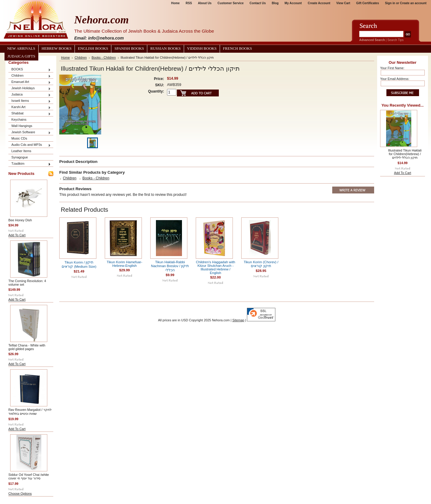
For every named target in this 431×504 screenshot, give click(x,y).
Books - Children (104, 57)
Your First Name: (392, 68)
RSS (189, 3)
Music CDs (19, 138)
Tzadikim (30, 164)
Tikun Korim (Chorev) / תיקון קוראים (261, 264)
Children (30, 76)
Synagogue (20, 157)
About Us (205, 3)
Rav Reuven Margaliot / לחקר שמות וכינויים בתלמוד (30, 412)
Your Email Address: (395, 79)
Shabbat (30, 114)
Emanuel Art (30, 82)
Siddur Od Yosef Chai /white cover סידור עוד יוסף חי (29, 476)
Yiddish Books (202, 49)
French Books (237, 49)
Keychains (19, 119)
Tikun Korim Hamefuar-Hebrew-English (125, 264)
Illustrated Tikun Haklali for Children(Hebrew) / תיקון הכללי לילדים (405, 154)
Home (175, 3)
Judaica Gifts (21, 56)
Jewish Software (30, 133)
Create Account (319, 3)
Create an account (413, 3)
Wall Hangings (22, 126)
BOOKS (30, 70)
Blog (275, 3)
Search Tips (395, 40)
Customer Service (231, 3)
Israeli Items (30, 101)
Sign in (390, 3)
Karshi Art (30, 107)
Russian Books (165, 49)
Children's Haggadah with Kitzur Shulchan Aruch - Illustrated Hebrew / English (215, 267)
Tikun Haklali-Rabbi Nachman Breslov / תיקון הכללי (170, 266)
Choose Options (20, 494)
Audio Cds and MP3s (30, 145)
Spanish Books (129, 49)
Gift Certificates (368, 3)
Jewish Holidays (30, 88)
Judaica (30, 95)
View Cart (343, 3)
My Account (293, 3)
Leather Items (21, 151)
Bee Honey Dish (20, 220)
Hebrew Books (57, 49)
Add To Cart (17, 235)
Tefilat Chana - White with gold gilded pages (27, 347)
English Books (93, 49)
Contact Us (258, 3)
